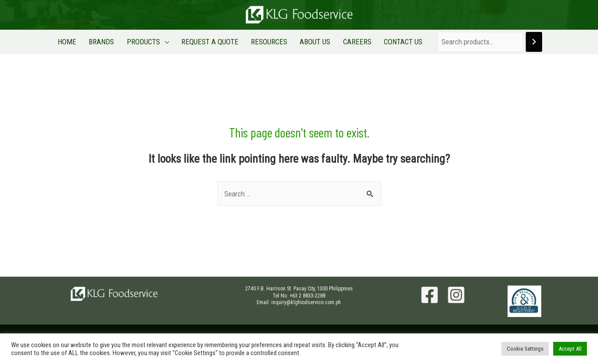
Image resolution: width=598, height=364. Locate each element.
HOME (80, 42)
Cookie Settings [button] (525, 349)
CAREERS (348, 42)
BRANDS (111, 42)
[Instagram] (456, 295)
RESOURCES (267, 42)
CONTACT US (390, 42)
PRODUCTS (149, 42)
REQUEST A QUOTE (212, 42)
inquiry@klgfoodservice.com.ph (306, 302)
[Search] (519, 42)
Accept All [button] (570, 349)
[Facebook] (430, 295)
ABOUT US (310, 42)
